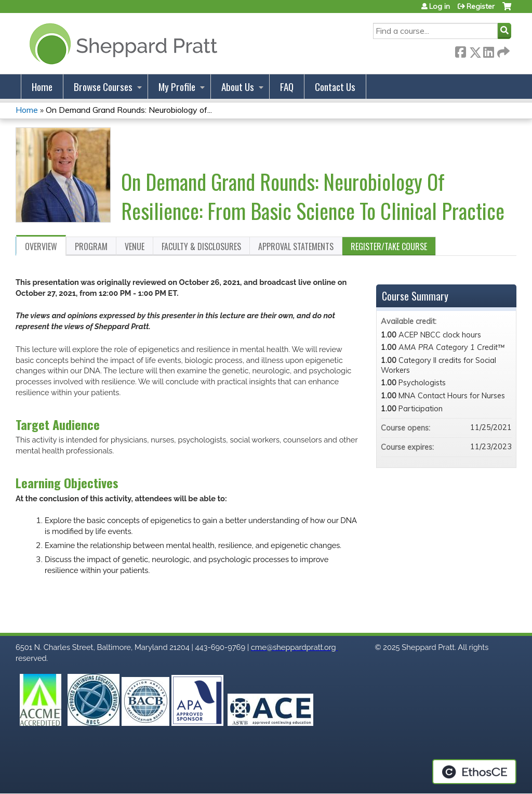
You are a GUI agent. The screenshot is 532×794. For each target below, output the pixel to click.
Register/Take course (389, 246)
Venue (135, 246)
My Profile (177, 87)
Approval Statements (296, 246)
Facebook (460, 50)
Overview (41, 246)
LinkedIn (488, 50)
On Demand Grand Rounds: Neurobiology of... (129, 110)
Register (481, 6)
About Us (238, 87)
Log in (440, 6)
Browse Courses (103, 87)
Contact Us (335, 87)
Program (91, 246)
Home (42, 87)
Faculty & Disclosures (201, 246)
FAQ (287, 87)
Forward (502, 50)
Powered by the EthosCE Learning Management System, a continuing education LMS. (474, 772)
